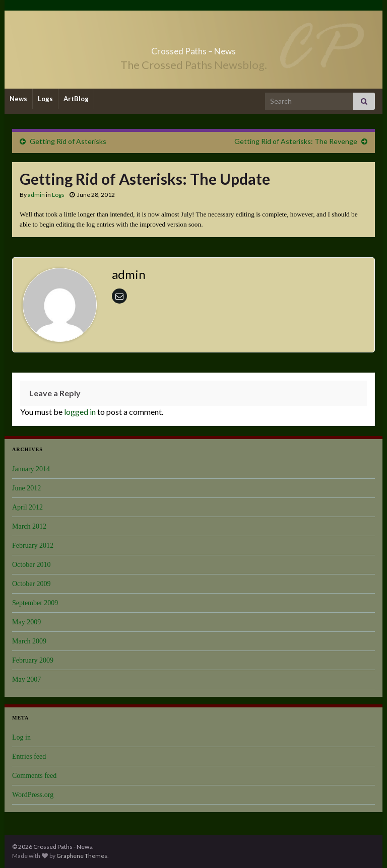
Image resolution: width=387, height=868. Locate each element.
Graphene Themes (82, 856)
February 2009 (33, 660)
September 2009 (35, 603)
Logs (45, 99)
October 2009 (31, 584)
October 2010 (31, 565)
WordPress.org (33, 795)
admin (36, 195)
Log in (21, 737)
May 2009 (26, 622)
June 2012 (26, 488)
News (18, 99)
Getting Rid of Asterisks (68, 141)
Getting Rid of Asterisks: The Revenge (296, 141)
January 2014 (31, 469)
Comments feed (34, 776)
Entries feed (29, 756)
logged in (80, 412)
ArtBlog (76, 99)
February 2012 (33, 546)
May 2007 (26, 679)
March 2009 (29, 641)
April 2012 (27, 507)
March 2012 (29, 526)
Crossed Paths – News (193, 48)
